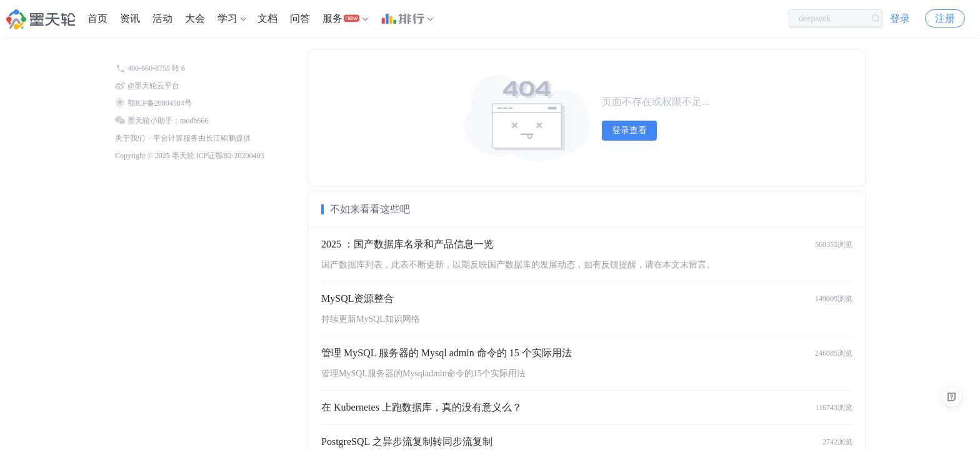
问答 (300, 18)
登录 (900, 18)
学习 (227, 18)
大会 (195, 18)
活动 (162, 18)
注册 (945, 18)
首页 (97, 18)
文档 (267, 18)
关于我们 (130, 138)
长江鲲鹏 (221, 138)
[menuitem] (97, 19)
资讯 (130, 18)
